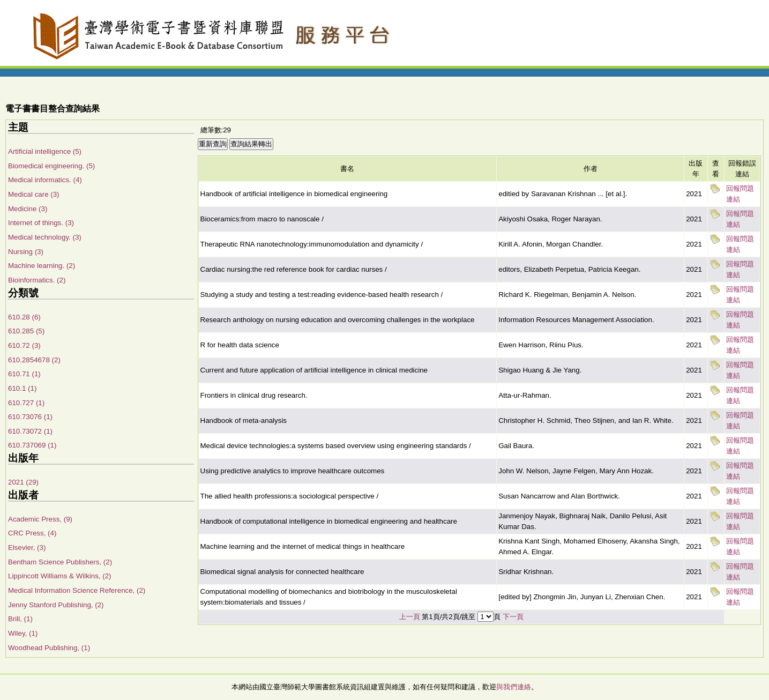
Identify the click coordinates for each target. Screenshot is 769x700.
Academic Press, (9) (40, 519)
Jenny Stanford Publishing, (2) (56, 605)
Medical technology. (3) (45, 237)
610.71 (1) (24, 374)
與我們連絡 (514, 687)
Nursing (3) (26, 252)
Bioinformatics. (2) (37, 280)
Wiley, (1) (23, 633)
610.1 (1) (22, 388)
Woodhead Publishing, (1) (49, 648)
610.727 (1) (26, 403)
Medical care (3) (34, 194)
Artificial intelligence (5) (45, 151)
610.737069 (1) (32, 445)
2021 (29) (23, 482)
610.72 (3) (24, 345)
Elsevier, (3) (27, 548)
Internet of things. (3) (41, 223)
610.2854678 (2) (34, 360)
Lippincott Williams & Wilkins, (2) (60, 576)
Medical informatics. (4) (45, 180)
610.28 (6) (24, 317)
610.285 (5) (26, 331)
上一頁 (410, 617)
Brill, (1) (20, 619)
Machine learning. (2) (42, 266)
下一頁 (513, 617)
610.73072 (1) (30, 431)
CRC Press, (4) (32, 533)
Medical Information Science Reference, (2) (77, 590)
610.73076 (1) (30, 417)
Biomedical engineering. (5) (51, 166)
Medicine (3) (28, 209)
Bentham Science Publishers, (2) (60, 562)
